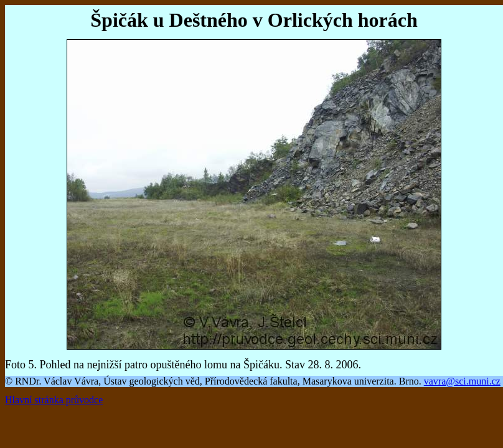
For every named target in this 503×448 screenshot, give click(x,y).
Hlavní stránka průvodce (54, 400)
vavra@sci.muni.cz (462, 381)
